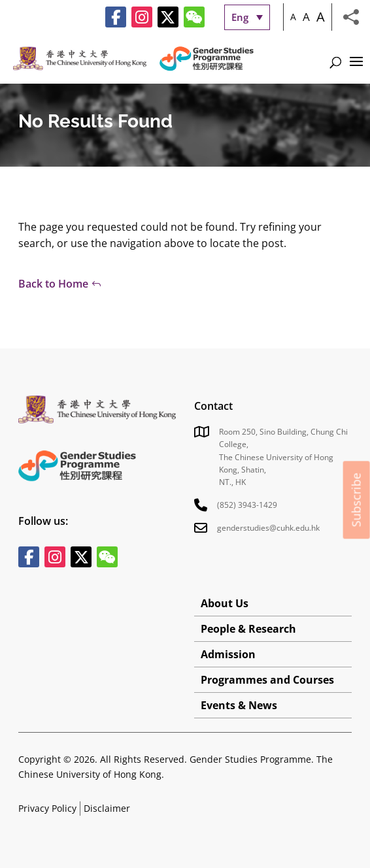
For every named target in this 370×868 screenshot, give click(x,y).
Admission (228, 654)
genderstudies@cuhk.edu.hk (268, 528)
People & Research (248, 629)
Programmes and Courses (267, 680)
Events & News (239, 705)
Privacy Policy (47, 808)
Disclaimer (107, 808)
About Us (225, 603)
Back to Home (53, 284)
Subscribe (356, 500)
